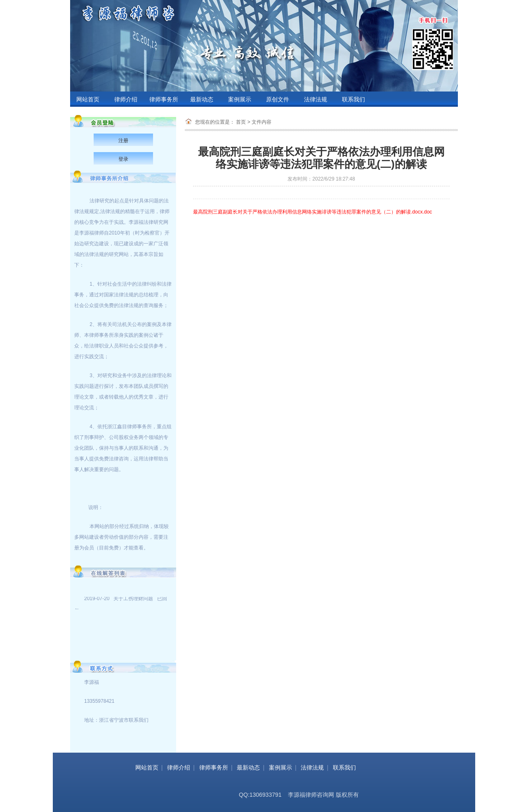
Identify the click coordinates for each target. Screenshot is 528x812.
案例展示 (240, 100)
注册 (123, 141)
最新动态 (202, 100)
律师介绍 (126, 100)
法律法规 (316, 100)
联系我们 (354, 100)
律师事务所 (164, 100)
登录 (123, 159)
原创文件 (278, 100)
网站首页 (88, 100)
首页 (241, 122)
